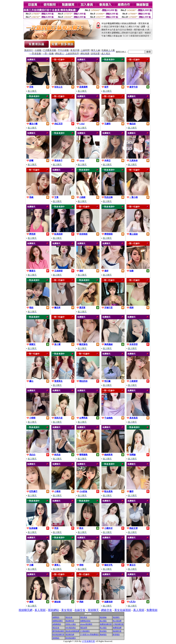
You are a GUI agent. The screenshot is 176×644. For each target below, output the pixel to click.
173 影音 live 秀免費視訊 (90, 634)
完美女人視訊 (71, 624)
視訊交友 (69, 617)
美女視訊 (103, 631)
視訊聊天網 (70, 634)
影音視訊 (116, 634)
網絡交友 (107, 610)
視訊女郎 (84, 628)
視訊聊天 (116, 617)
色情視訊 (56, 638)
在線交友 (80, 610)
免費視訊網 (117, 628)
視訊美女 (84, 617)
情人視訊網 (117, 621)
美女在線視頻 (123, 610)
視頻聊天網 (25, 610)
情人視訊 (103, 628)
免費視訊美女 (85, 621)
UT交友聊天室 (88, 641)
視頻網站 (53, 610)
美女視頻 (67, 610)
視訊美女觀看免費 (72, 631)
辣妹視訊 (103, 634)
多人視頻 (40, 610)
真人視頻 (139, 610)
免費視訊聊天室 (106, 624)
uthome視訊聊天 (86, 624)
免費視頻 (152, 610)
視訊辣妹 (103, 617)
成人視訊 (103, 621)
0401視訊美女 (71, 628)
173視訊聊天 (85, 631)
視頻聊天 (93, 610)
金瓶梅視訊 (57, 624)
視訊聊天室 (70, 621)
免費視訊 (56, 617)
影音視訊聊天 (71, 638)
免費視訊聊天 (58, 621)
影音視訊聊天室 (58, 634)
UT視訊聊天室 (118, 624)
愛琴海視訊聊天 (58, 631)
